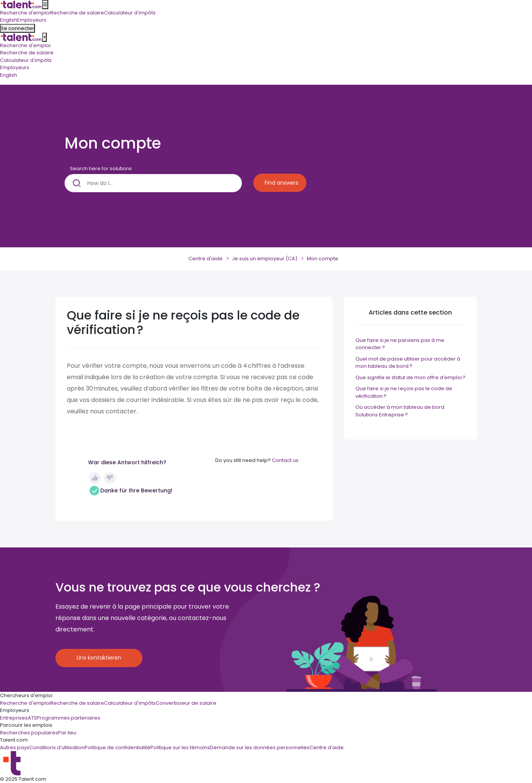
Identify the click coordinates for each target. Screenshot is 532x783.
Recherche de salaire (27, 53)
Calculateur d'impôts (26, 60)
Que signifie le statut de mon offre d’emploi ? (410, 377)
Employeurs (15, 67)
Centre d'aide (205, 259)
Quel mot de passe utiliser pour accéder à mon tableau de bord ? (408, 363)
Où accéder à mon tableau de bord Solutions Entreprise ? (400, 411)
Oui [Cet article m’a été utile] (95, 478)
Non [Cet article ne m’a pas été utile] (110, 478)
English (9, 75)
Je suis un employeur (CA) (265, 259)
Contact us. (286, 460)
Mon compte (323, 259)
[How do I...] (153, 183)
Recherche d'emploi (25, 45)
